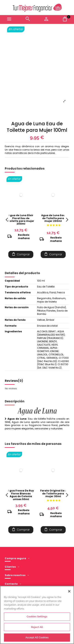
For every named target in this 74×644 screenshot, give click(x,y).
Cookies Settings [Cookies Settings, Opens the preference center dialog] (37, 616)
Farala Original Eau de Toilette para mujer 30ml (53, 493)
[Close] (69, 591)
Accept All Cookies (37, 637)
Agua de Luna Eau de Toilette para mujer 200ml (53, 218)
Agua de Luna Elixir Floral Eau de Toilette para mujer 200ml (21, 219)
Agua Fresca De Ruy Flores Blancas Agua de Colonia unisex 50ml (21, 495)
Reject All (37, 627)
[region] (37, 615)
